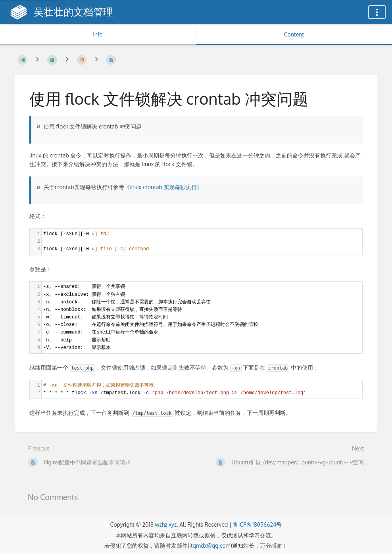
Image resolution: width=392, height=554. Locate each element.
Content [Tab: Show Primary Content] (294, 34)
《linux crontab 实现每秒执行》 (163, 187)
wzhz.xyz (166, 524)
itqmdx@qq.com (210, 545)
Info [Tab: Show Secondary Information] (98, 34)
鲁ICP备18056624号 (257, 524)
